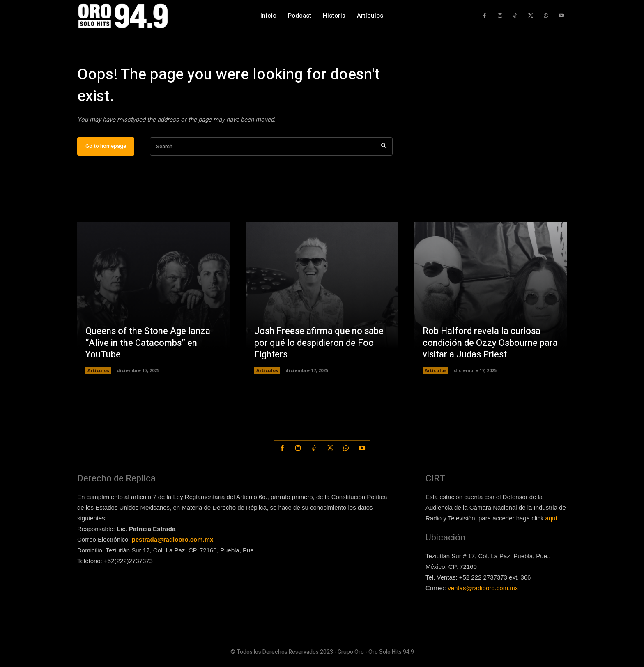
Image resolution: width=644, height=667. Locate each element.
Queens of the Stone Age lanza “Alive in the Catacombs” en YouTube (148, 343)
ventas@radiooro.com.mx (483, 588)
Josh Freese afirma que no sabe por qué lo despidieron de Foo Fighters (319, 343)
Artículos (98, 370)
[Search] (384, 146)
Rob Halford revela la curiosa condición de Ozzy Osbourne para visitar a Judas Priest (490, 343)
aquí (551, 518)
